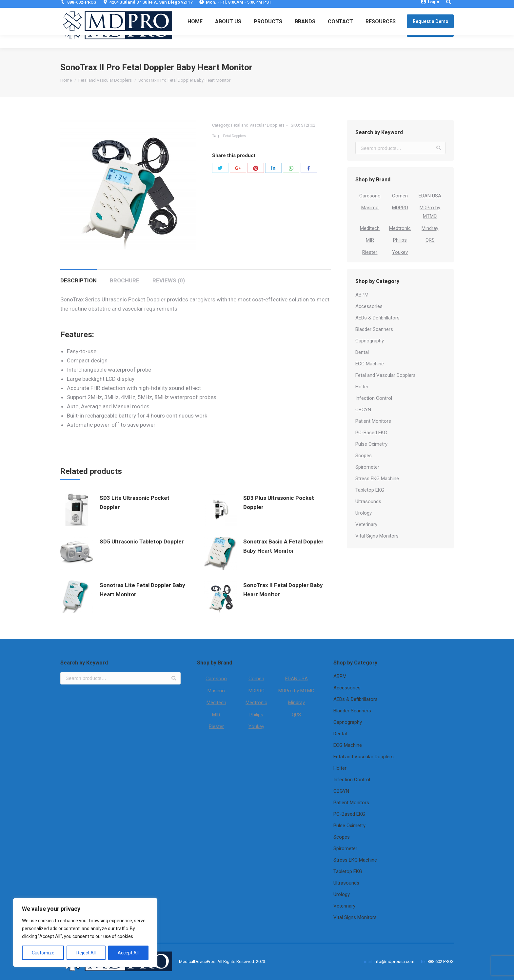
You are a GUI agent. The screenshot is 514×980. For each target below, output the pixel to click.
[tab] (79, 277)
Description (79, 280)
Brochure (125, 280)
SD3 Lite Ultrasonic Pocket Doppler (135, 502)
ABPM (362, 295)
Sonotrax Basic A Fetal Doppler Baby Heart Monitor (283, 546)
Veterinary (366, 524)
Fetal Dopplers (235, 136)
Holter (362, 387)
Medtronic (400, 228)
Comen (400, 196)
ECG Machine (370, 364)
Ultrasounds (368, 501)
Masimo (370, 208)
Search (439, 148)
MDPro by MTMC (296, 691)
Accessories (369, 306)
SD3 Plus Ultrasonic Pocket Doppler (279, 502)
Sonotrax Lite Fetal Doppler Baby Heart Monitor (142, 590)
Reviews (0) (169, 280)
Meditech (370, 228)
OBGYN (363, 410)
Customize (43, 953)
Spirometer (367, 467)
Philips (400, 240)
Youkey (400, 252)
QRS (430, 240)
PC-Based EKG (371, 433)
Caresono (370, 196)
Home (66, 80)
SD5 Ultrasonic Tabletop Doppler (142, 541)
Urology (364, 513)
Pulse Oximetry (371, 444)
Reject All (86, 953)
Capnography (370, 341)
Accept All (128, 953)
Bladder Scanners (374, 329)
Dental (362, 352)
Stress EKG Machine (377, 479)
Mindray (430, 228)
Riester (370, 252)
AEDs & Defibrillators (377, 318)
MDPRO (400, 208)
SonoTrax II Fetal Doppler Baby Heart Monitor (283, 590)
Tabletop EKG (370, 490)
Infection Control (374, 398)
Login (430, 6)
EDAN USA (430, 196)
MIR (370, 240)
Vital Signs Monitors (377, 536)
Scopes (364, 456)
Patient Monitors (373, 421)
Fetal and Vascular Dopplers (105, 80)
